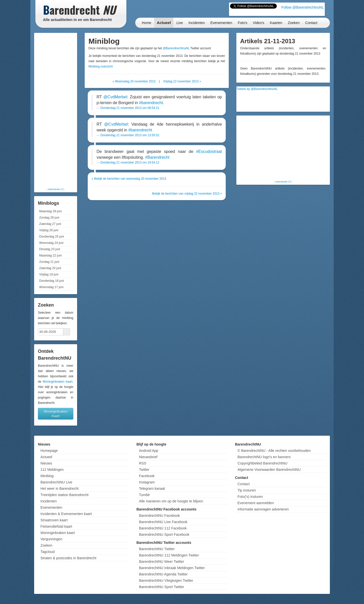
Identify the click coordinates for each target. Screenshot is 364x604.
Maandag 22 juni (50, 255)
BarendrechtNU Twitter (157, 549)
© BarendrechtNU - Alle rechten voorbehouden (274, 451)
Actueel (164, 23)
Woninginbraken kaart (57, 382)
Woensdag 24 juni (51, 243)
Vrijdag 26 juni (49, 230)
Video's (258, 23)
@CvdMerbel (115, 97)
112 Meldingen (52, 470)
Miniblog (47, 476)
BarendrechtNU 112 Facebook (163, 528)
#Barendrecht (157, 157)
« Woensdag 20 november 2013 (134, 81)
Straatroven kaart (54, 520)
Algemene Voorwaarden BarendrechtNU (269, 470)
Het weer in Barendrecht (60, 489)
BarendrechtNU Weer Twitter (162, 562)
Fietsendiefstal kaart (56, 526)
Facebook (147, 476)
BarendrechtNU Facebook (160, 516)
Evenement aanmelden (256, 503)
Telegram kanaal (152, 489)
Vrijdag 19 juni (49, 274)
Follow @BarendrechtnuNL (303, 7)
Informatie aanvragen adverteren (263, 509)
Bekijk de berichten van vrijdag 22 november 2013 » (187, 194)
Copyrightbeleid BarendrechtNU (262, 463)
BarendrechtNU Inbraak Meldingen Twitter (172, 568)
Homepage (49, 451)
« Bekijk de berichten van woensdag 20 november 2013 (129, 179)
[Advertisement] (56, 110)
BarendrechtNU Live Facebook (163, 522)
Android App (149, 451)
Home (146, 23)
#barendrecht (151, 103)
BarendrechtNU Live (56, 482)
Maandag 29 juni (50, 211)
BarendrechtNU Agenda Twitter (163, 574)
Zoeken (294, 23)
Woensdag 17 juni (51, 287)
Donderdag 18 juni (52, 281)
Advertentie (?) (55, 189)
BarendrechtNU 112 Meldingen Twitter (169, 555)
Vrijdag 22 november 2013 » (182, 81)
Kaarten (276, 23)
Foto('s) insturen (250, 497)
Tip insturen (247, 490)
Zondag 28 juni (49, 218)
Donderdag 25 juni (52, 237)
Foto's (243, 23)
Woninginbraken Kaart (56, 414)
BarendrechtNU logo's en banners (264, 457)
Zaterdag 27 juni (50, 224)
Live (180, 23)
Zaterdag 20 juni (50, 268)
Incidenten (197, 23)
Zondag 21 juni (49, 262)
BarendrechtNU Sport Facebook (164, 535)
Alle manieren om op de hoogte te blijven (171, 501)
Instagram (147, 482)
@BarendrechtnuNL (176, 48)
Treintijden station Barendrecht (64, 495)
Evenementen (221, 23)
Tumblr (144, 495)
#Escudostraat (209, 152)
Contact (311, 23)
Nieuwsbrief (148, 457)
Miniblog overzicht (101, 66)
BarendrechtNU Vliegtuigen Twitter (166, 580)
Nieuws (46, 463)
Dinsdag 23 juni (50, 249)
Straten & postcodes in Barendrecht (68, 558)
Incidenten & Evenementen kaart (66, 514)
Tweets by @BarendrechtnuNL (257, 89)
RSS (143, 463)
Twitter (144, 470)
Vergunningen (51, 539)
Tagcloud (48, 552)
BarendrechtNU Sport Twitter (162, 587)
